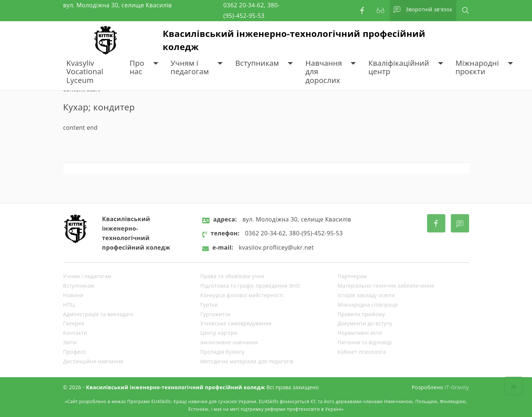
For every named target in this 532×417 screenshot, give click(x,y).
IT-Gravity (457, 387)
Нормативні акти (360, 333)
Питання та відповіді (365, 342)
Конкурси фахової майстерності (242, 295)
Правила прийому (361, 314)
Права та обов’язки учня (232, 276)
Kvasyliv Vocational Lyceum (85, 72)
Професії (75, 352)
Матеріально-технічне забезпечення (386, 286)
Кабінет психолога (362, 352)
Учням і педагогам (190, 67)
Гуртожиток (216, 314)
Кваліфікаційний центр (399, 67)
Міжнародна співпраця (368, 305)
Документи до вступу (365, 323)
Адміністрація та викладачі (99, 314)
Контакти (75, 333)
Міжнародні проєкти (477, 67)
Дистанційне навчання (93, 361)
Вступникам (257, 63)
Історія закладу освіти (366, 295)
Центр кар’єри (219, 333)
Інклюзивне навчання (229, 342)
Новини (73, 295)
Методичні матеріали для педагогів (247, 361)
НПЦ (69, 305)
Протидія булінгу (222, 352)
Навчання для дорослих (324, 72)
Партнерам (352, 276)
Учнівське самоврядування (236, 323)
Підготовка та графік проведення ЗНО (250, 286)
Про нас (137, 67)
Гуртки (209, 305)
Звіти (70, 342)
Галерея (74, 323)
